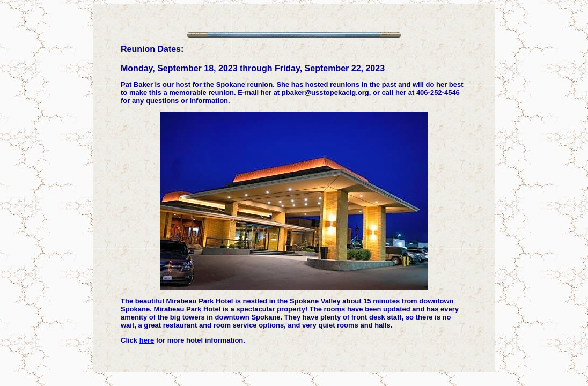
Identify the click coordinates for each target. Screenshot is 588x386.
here (147, 340)
